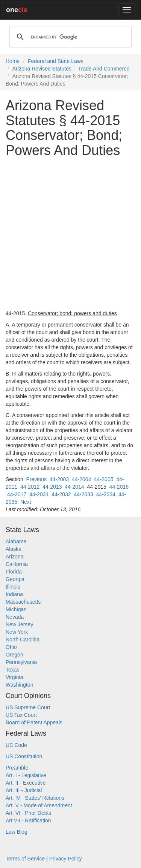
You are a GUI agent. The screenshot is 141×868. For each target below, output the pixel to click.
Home (13, 61)
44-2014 (74, 487)
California (17, 564)
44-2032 (61, 494)
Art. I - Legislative (26, 775)
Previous (36, 479)
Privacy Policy (66, 859)
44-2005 (104, 479)
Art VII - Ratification (28, 820)
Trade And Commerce (104, 69)
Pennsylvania (21, 662)
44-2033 (83, 494)
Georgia (15, 579)
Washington (19, 685)
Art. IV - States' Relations (35, 798)
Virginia (14, 677)
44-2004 (81, 479)
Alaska (14, 549)
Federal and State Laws (56, 61)
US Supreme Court (28, 707)
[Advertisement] (70, 234)
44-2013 (52, 487)
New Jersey (19, 624)
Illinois (13, 587)
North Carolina (23, 639)
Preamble (17, 768)
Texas (13, 670)
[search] (69, 37)
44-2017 (17, 494)
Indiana (14, 594)
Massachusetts (23, 602)
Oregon (14, 655)
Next (26, 502)
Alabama (16, 541)
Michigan (16, 609)
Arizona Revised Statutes (42, 69)
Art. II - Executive (26, 783)
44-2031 (39, 494)
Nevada (15, 617)
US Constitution (24, 756)
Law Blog (17, 832)
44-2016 (119, 487)
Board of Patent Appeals (34, 722)
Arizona (14, 557)
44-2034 (106, 494)
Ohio (11, 647)
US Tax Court (21, 715)
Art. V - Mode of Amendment (39, 805)
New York (17, 632)
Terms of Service (25, 859)
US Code (16, 745)
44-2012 (30, 487)
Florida (14, 572)
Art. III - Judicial (24, 790)
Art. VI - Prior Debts (28, 813)
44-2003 (59, 479)
